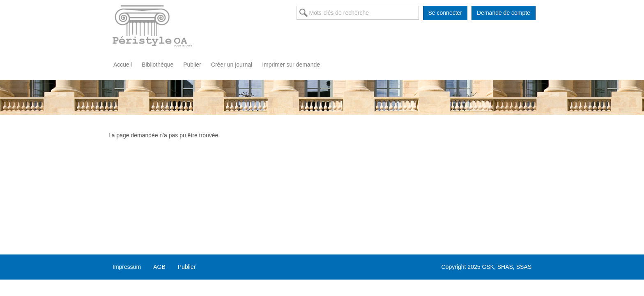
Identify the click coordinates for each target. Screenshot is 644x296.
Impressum (127, 267)
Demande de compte (504, 13)
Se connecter (445, 13)
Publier (192, 65)
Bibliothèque (158, 65)
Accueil (123, 65)
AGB (159, 267)
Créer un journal (232, 65)
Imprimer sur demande (291, 65)
